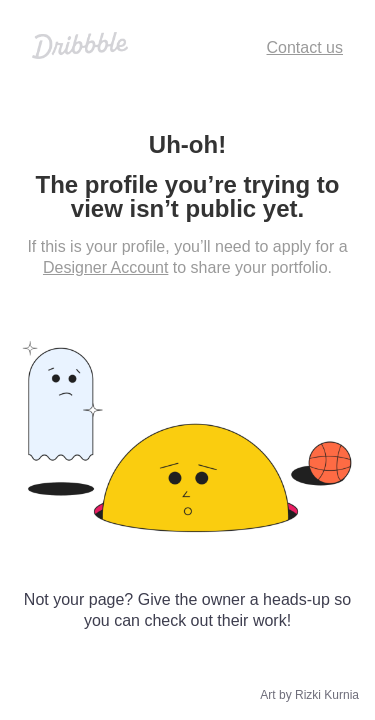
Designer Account (105, 267)
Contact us (305, 47)
